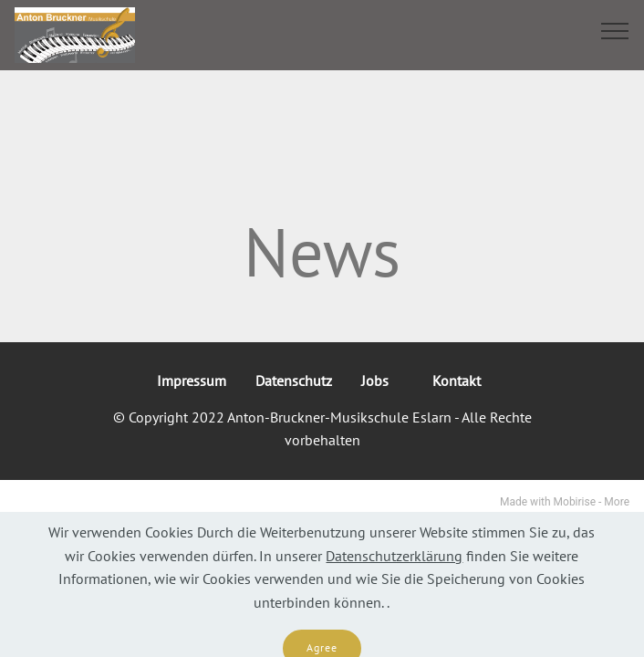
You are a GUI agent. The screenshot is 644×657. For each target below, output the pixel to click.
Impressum (192, 381)
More (617, 502)
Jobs (382, 381)
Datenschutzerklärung (394, 568)
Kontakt (460, 381)
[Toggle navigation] (615, 30)
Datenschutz (294, 381)
